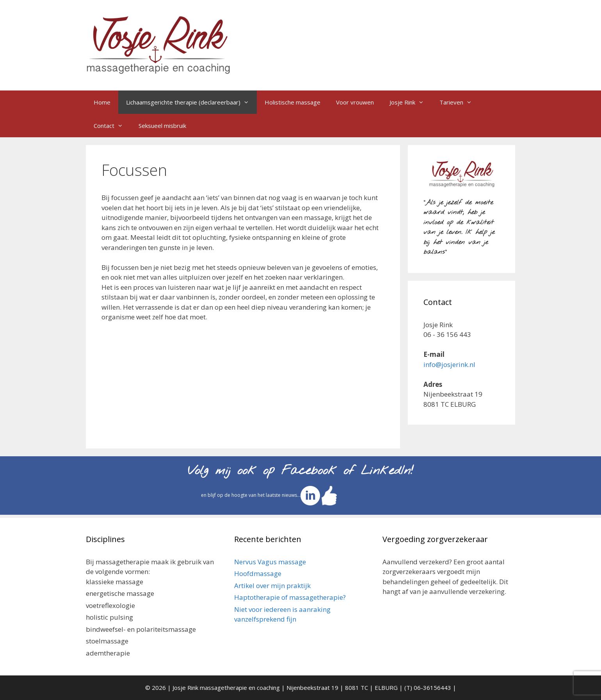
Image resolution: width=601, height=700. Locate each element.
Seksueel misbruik (162, 126)
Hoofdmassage (258, 573)
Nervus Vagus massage (270, 562)
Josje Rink (411, 102)
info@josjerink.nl (449, 364)
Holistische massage (292, 102)
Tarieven (460, 102)
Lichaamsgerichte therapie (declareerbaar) (191, 102)
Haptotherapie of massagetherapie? (290, 597)
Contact (112, 126)
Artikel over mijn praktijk (272, 586)
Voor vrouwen (355, 102)
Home (102, 102)
